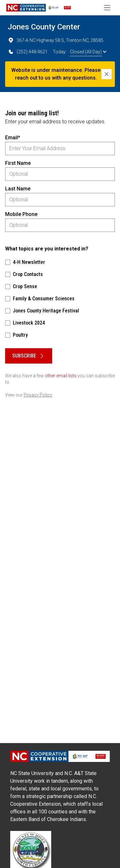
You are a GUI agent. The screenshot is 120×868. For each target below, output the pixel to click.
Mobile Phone (21, 214)
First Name (18, 163)
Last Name (18, 189)
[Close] (107, 74)
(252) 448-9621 (28, 52)
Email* (13, 138)
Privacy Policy (38, 395)
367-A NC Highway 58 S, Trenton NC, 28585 (56, 40)
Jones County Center (44, 27)
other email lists (61, 376)
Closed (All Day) (88, 52)
